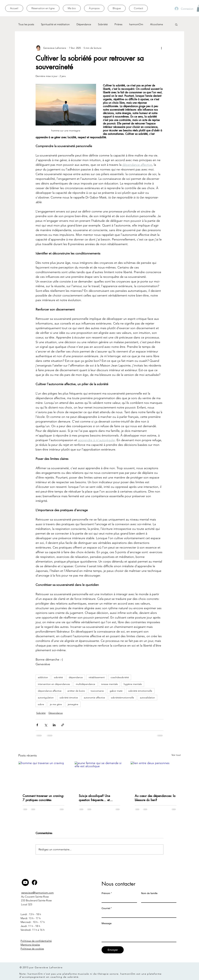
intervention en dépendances (54, 684)
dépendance (76, 677)
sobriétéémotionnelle (122, 698)
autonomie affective (94, 698)
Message (107, 923)
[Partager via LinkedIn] (54, 725)
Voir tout (176, 755)
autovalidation (147, 698)
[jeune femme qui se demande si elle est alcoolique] (100, 775)
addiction (43, 677)
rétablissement (97, 677)
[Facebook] (34, 882)
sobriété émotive (69, 698)
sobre (41, 704)
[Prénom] (118, 899)
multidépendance (86, 684)
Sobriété (103, 24)
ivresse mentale (109, 684)
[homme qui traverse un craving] (43, 775)
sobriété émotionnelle (140, 691)
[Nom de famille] (158, 899)
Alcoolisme (157, 24)
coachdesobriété (120, 677)
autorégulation (46, 698)
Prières (118, 24)
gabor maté (116, 691)
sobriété (58, 677)
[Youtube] (25, 882)
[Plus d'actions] (161, 48)
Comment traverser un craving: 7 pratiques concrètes (43, 798)
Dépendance (84, 24)
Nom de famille (149, 893)
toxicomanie (97, 691)
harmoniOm (136, 24)
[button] (176, 24)
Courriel (107, 908)
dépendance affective (50, 691)
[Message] (139, 934)
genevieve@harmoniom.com (37, 893)
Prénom (107, 893)
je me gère (56, 704)
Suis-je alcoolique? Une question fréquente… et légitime (94, 798)
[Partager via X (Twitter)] (46, 725)
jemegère (73, 704)
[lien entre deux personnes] (156, 775)
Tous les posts (26, 24)
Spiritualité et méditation (55, 24)
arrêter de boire (76, 691)
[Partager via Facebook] (37, 725)
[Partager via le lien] (63, 725)
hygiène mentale (133, 684)
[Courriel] (138, 914)
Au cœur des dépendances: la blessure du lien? (155, 798)
